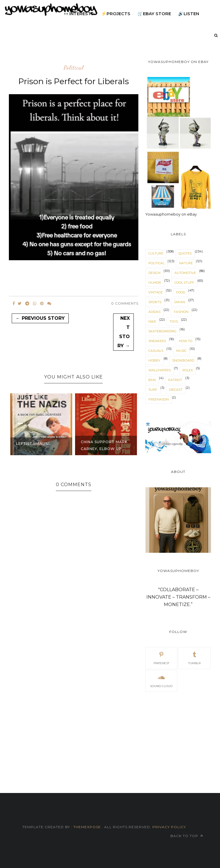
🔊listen (189, 14)
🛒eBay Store (154, 14)
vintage (156, 292)
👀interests (79, 14)
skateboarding (162, 331)
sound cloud (161, 680)
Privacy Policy (169, 827)
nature (186, 263)
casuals (156, 351)
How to (185, 341)
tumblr (194, 658)
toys (174, 321)
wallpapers (160, 370)
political (74, 68)
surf (153, 390)
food (181, 292)
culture (156, 253)
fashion (181, 312)
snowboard (183, 360)
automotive (185, 273)
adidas (154, 312)
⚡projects (116, 14)
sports (155, 302)
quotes (185, 253)
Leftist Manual (33, 444)
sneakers (157, 341)
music (181, 351)
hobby (154, 360)
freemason (159, 399)
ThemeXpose (87, 827)
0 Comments (125, 303)
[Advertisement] (178, 736)
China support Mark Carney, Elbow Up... (104, 445)
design (154, 273)
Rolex (188, 370)
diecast (176, 390)
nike (152, 321)
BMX (152, 380)
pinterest (161, 658)
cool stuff (184, 283)
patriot (175, 380)
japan (180, 302)
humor (155, 283)
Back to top (187, 836)
